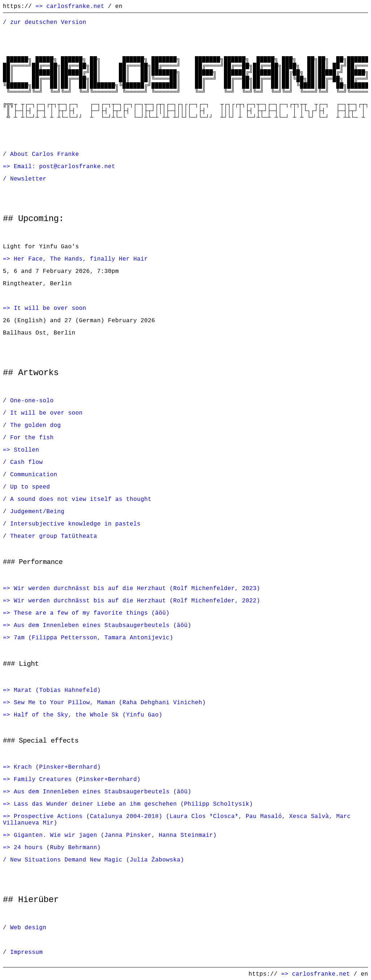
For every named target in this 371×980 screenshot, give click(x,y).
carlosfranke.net (75, 6)
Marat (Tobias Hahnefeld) (57, 690)
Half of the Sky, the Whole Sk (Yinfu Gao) (88, 715)
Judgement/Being (37, 511)
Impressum (26, 952)
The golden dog (36, 425)
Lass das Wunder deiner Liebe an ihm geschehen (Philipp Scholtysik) (133, 804)
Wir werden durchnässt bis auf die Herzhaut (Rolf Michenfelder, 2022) (137, 601)
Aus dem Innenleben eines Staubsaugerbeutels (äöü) (103, 625)
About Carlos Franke (45, 154)
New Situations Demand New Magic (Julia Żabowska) (97, 860)
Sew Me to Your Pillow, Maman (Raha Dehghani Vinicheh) (110, 702)
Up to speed (30, 487)
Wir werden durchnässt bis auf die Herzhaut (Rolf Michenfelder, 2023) (137, 588)
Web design (28, 927)
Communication (34, 474)
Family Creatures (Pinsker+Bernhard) (77, 779)
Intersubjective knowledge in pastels (75, 524)
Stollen (26, 450)
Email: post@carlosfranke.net (64, 166)
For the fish (32, 437)
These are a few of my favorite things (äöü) (92, 613)
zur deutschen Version (48, 22)
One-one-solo (32, 400)
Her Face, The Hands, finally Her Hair (81, 259)
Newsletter (28, 179)
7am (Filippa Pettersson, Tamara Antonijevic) (93, 638)
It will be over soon (50, 308)
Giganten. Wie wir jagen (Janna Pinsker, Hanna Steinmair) (115, 835)
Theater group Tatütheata (54, 536)
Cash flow (26, 462)
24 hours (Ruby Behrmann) (57, 847)
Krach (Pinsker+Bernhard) (57, 767)
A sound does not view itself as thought (81, 499)
